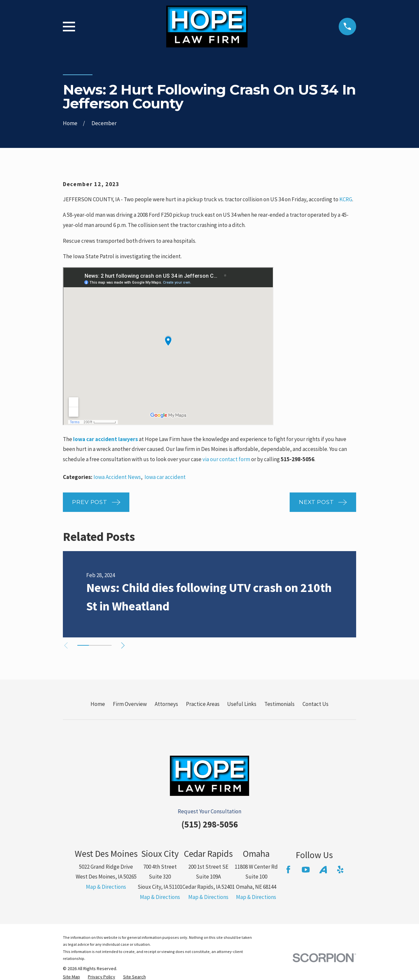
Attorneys (166, 704)
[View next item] (127, 645)
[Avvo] (323, 870)
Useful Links (242, 704)
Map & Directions (106, 887)
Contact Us (315, 704)
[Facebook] (288, 870)
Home (98, 704)
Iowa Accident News (117, 477)
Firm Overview (130, 704)
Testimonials (279, 704)
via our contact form (226, 459)
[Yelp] (340, 870)
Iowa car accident (165, 477)
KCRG (346, 199)
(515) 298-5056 (210, 824)
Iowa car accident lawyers (105, 439)
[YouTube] (306, 870)
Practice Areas (203, 704)
